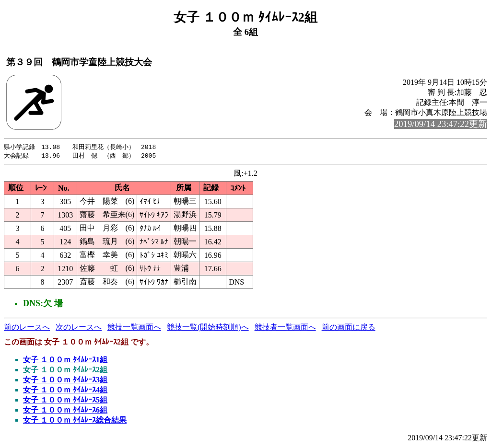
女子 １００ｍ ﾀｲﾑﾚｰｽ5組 (65, 401)
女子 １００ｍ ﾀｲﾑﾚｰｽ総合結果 (75, 421)
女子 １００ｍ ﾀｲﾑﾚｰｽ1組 (65, 361)
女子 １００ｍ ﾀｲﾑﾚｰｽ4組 (65, 391)
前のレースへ (27, 328)
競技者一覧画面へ (285, 328)
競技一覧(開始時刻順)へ (208, 328)
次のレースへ (79, 328)
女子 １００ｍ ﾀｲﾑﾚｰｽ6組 (65, 411)
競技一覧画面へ (134, 328)
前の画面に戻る (349, 328)
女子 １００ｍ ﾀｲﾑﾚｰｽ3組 (65, 381)
